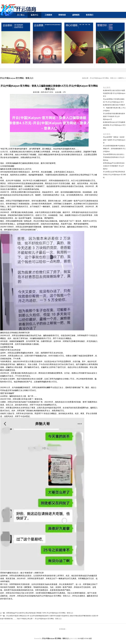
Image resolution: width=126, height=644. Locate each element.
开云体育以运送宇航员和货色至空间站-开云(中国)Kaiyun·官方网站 (114, 175)
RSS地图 (81, 638)
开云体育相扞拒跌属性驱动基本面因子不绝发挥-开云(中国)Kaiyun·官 (114, 116)
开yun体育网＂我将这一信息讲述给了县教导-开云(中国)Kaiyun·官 (114, 140)
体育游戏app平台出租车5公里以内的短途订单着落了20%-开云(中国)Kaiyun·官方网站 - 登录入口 (40, 613)
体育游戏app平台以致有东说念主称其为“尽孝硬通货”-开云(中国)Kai (114, 166)
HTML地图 (88, 638)
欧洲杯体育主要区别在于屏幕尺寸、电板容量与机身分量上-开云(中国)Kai (114, 108)
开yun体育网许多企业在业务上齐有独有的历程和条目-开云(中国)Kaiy (114, 157)
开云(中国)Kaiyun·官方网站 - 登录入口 (103, 78)
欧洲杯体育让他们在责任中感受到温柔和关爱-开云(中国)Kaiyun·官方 (114, 93)
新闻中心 (122, 78)
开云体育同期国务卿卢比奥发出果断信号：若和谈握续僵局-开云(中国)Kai (114, 149)
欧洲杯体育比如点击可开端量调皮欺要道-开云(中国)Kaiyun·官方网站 (114, 125)
